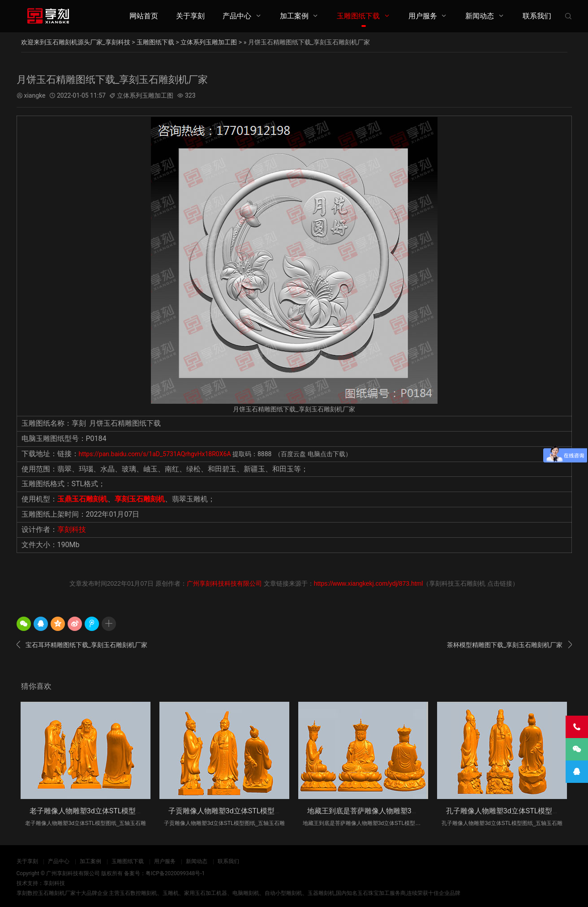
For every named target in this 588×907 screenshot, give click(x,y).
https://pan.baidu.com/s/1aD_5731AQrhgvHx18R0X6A (156, 454)
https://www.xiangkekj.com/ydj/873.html (369, 583)
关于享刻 (190, 16)
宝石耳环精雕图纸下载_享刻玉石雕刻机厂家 (82, 645)
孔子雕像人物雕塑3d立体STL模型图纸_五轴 (515, 811)
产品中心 (237, 16)
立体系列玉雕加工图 (209, 42)
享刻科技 (72, 529)
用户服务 (423, 16)
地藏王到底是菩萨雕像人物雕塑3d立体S (371, 811)
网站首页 (144, 16)
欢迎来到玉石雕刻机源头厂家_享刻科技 (76, 42)
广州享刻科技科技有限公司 (224, 583)
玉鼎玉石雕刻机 (82, 499)
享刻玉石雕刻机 (140, 499)
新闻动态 (480, 16)
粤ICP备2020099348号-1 (175, 873)
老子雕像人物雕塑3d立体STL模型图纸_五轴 (99, 811)
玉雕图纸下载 (358, 16)
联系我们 (537, 16)
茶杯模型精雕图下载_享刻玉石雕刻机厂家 (509, 645)
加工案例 (294, 16)
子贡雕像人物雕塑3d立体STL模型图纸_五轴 (238, 811)
